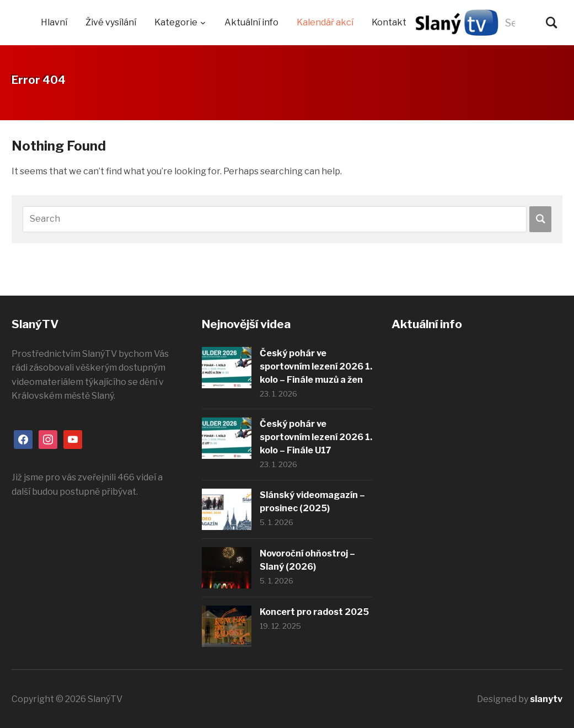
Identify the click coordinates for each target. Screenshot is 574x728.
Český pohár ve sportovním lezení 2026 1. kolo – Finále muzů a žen (316, 366)
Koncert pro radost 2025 (314, 612)
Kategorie (176, 22)
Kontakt (389, 22)
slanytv (546, 699)
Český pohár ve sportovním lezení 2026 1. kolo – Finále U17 (316, 437)
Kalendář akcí (325, 22)
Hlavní (54, 22)
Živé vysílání (111, 22)
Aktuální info (251, 22)
